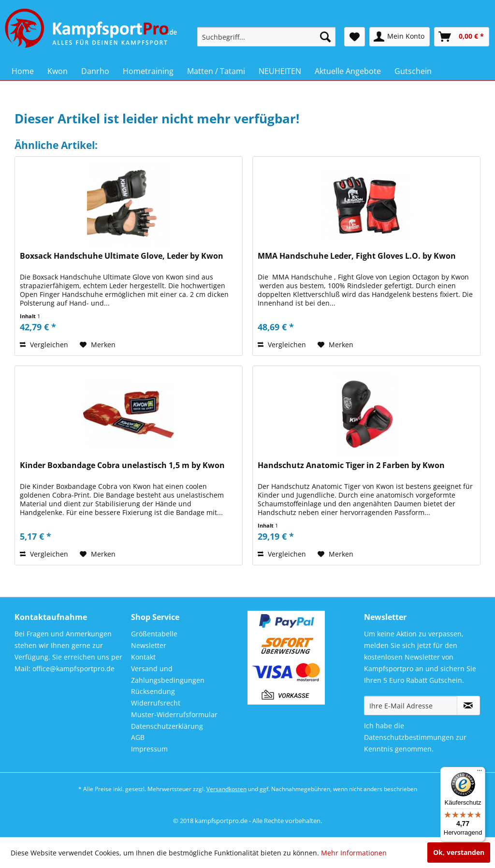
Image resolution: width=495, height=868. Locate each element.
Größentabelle (154, 634)
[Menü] (480, 773)
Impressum (149, 749)
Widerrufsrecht (156, 703)
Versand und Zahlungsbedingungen (168, 674)
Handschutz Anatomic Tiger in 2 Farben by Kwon (351, 465)
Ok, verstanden (459, 852)
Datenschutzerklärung (167, 726)
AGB (138, 737)
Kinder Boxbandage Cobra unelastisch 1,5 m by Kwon (122, 465)
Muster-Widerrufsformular (174, 714)
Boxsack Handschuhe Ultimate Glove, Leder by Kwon (122, 256)
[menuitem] (267, 37)
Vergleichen (44, 345)
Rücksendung (153, 691)
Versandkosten (226, 789)
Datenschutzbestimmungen (409, 737)
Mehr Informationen (354, 853)
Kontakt (143, 657)
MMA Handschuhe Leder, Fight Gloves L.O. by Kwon (357, 256)
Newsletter (149, 645)
